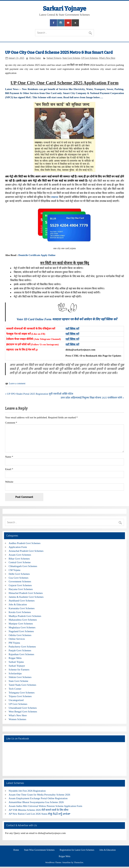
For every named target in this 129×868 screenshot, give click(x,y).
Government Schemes (20, 581)
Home (16, 850)
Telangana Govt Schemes (22, 693)
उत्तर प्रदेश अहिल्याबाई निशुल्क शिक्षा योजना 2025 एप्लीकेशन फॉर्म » (92, 398)
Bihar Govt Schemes (19, 559)
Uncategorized (16, 700)
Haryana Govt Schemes (21, 589)
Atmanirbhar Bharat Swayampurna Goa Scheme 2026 (36, 802)
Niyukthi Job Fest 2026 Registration (27, 791)
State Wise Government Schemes (39, 850)
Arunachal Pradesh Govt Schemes (26, 551)
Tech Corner (15, 689)
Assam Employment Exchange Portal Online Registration (38, 798)
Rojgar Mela (15, 658)
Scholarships (15, 673)
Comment (11, 423)
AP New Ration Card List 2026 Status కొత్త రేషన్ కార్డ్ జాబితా (40, 814)
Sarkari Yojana (16, 662)
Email (9, 469)
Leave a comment (17, 383)
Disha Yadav (35, 58)
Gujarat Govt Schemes (20, 585)
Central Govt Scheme (20, 562)
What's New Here (107, 58)
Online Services (17, 639)
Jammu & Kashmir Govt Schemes (26, 597)
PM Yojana (14, 643)
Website (9, 482)
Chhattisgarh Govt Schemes (23, 566)
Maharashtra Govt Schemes (23, 620)
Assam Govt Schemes (20, 555)
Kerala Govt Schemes (20, 612)
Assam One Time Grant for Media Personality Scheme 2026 (39, 795)
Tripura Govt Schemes (20, 696)
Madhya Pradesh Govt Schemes (25, 616)
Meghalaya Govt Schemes (22, 627)
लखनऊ (55, 197)
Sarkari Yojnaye (64, 9)
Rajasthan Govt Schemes (21, 654)
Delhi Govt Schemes (19, 574)
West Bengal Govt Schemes (23, 711)
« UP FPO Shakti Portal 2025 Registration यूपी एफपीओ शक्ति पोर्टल (39, 394)
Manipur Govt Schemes (21, 624)
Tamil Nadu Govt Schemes (23, 685)
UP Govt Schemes (90, 58)
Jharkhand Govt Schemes (22, 601)
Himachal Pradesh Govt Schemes (26, 593)
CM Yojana (15, 570)
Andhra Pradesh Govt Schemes (25, 543)
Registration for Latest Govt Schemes (77, 850)
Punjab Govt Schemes (20, 650)
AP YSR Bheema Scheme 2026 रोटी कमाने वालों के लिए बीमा (39, 810)
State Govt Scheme (71, 58)
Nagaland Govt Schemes (21, 631)
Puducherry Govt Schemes (22, 647)
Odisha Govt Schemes (20, 635)
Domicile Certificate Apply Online (37, 255)
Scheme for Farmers (19, 670)
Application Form (18, 547)
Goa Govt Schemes (19, 578)
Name (9, 457)
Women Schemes (18, 719)
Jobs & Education (18, 604)
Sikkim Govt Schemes (20, 677)
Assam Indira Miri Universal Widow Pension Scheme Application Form (46, 806)
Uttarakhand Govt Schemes (23, 708)
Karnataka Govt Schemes (22, 608)
